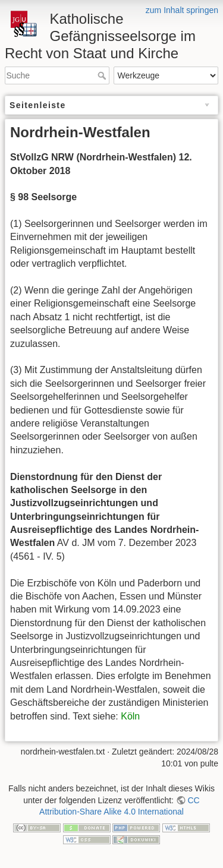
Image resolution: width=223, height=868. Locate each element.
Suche (103, 75)
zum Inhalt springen (182, 10)
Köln (130, 716)
